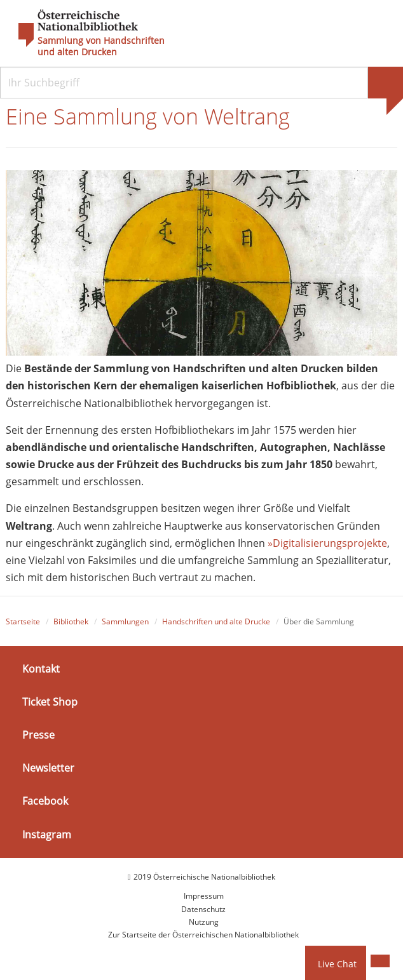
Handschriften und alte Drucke (216, 621)
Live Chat (337, 964)
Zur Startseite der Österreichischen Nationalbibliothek (203, 935)
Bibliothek (71, 621)
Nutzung (204, 922)
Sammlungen (125, 621)
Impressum (204, 896)
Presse (38, 735)
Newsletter (48, 768)
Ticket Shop (50, 702)
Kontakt (41, 668)
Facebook (45, 801)
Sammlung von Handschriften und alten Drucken (101, 46)
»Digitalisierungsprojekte (327, 543)
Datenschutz (203, 909)
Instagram (47, 834)
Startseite (23, 621)
